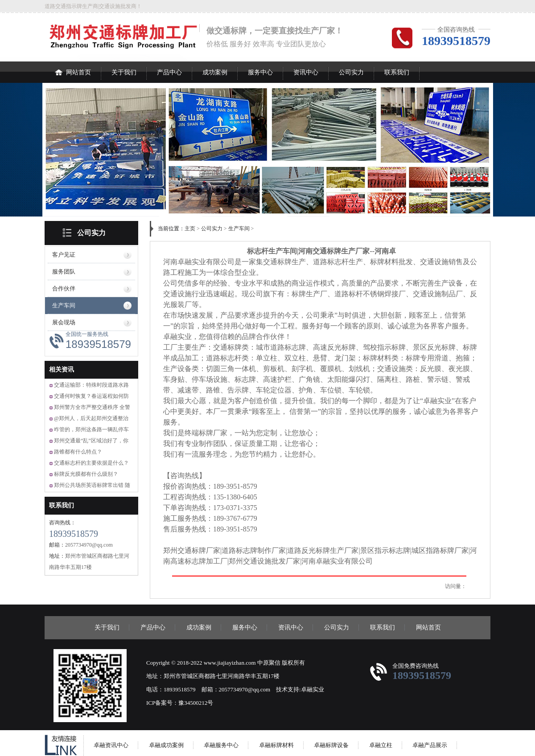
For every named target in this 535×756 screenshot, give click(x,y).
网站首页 (73, 69)
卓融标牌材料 (276, 745)
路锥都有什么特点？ (78, 452)
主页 (190, 229)
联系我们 (397, 72)
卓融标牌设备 (331, 745)
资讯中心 (306, 72)
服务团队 (64, 272)
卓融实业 (313, 689)
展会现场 (64, 322)
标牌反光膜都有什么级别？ (86, 474)
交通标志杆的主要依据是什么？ (91, 463)
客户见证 (64, 255)
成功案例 (215, 72)
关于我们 (124, 72)
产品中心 (169, 72)
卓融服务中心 (221, 745)
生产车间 (64, 305)
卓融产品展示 (430, 745)
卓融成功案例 (166, 745)
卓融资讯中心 (111, 745)
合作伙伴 (64, 288)
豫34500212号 (196, 703)
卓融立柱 (381, 745)
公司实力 (351, 72)
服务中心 (260, 72)
